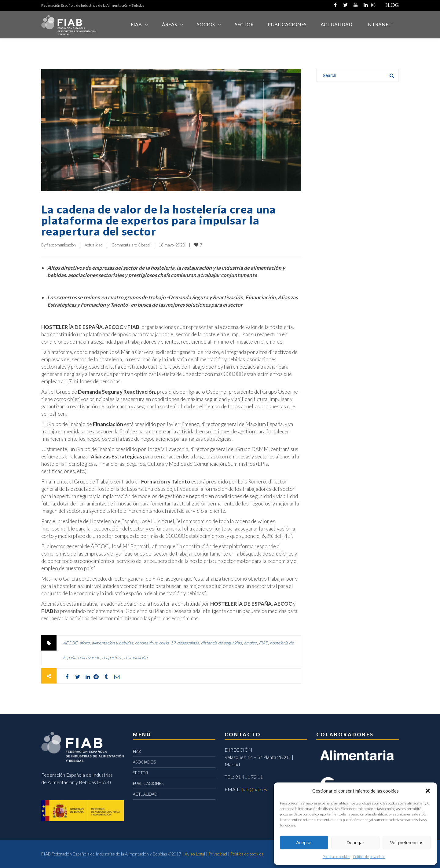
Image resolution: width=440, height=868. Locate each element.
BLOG (391, 5)
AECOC (70, 643)
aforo (85, 643)
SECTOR (244, 24)
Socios (206, 24)
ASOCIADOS (144, 762)
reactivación (89, 657)
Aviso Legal (195, 854)
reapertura (112, 657)
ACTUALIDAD (336, 24)
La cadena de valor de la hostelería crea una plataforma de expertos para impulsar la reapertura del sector (159, 220)
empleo (250, 643)
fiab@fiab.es (254, 789)
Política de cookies (336, 857)
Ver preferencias (407, 842)
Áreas (169, 24)
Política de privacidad (369, 857)
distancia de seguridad (222, 643)
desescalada (188, 643)
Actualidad (94, 245)
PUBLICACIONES (148, 783)
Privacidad (218, 854)
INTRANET (379, 24)
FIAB (136, 24)
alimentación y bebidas (112, 643)
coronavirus (146, 643)
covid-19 (167, 643)
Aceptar (304, 842)
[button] (428, 791)
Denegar (355, 842)
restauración (136, 657)
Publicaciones (287, 24)
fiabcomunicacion (61, 245)
